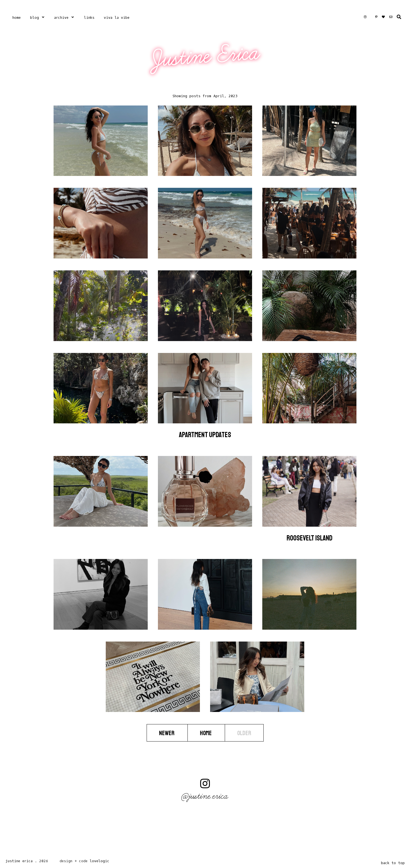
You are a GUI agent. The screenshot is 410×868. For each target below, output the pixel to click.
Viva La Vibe (117, 18)
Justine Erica (206, 56)
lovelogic (100, 861)
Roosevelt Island (310, 538)
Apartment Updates (205, 435)
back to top (393, 863)
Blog (35, 18)
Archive (61, 18)
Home (17, 18)
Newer (167, 733)
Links (89, 18)
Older (244, 733)
